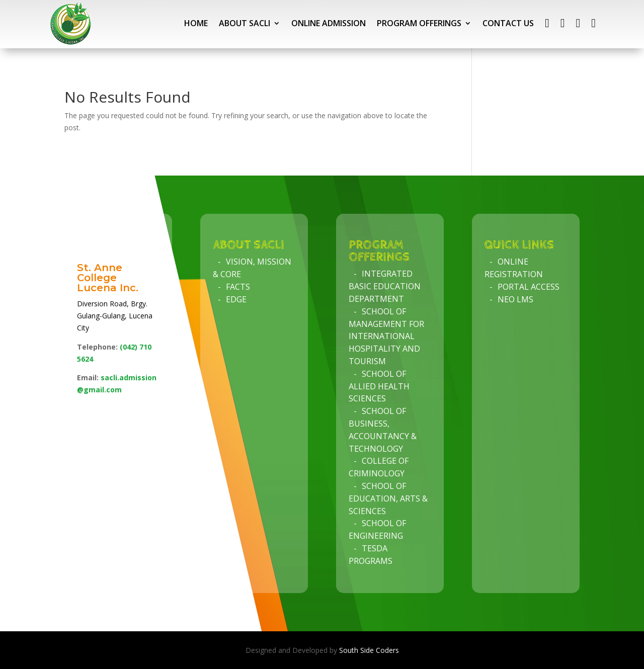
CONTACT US (508, 23)
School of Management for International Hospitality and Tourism (386, 336)
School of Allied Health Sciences (379, 386)
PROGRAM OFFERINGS (419, 23)
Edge (236, 299)
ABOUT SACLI (245, 23)
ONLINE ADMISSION (329, 23)
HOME (196, 23)
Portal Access (529, 287)
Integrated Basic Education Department (385, 286)
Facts (238, 287)
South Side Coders (369, 650)
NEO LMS (515, 299)
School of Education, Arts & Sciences (388, 498)
